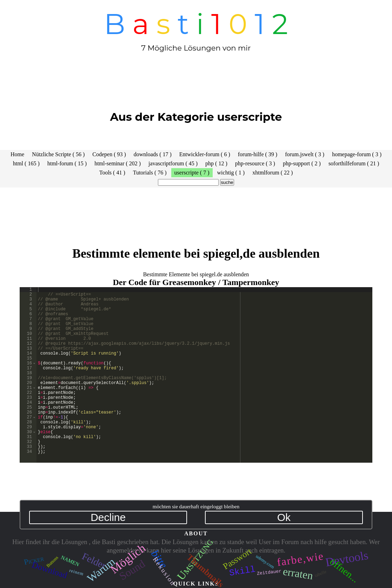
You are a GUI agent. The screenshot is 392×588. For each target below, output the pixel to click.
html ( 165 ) (26, 163)
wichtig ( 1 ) (231, 173)
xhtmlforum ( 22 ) (273, 173)
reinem (77, 572)
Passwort (237, 559)
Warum (101, 570)
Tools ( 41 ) (112, 173)
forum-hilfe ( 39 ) (258, 154)
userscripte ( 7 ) (192, 173)
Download (49, 570)
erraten (298, 573)
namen (70, 560)
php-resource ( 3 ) (255, 163)
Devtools (347, 559)
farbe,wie (300, 559)
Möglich (128, 559)
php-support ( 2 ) (302, 163)
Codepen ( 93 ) (109, 154)
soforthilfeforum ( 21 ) (354, 163)
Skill (242, 570)
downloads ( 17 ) (153, 154)
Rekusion (164, 571)
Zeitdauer (269, 572)
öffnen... (344, 570)
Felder (94, 561)
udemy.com (265, 561)
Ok (284, 517)
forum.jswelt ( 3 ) (305, 154)
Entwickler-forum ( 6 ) (205, 154)
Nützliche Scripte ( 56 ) (58, 154)
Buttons (52, 561)
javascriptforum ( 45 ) (173, 163)
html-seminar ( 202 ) (118, 163)
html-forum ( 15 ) (67, 163)
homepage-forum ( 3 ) (357, 154)
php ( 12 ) (216, 163)
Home (17, 154)
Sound (132, 570)
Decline (108, 517)
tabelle (320, 573)
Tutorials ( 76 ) (150, 173)
